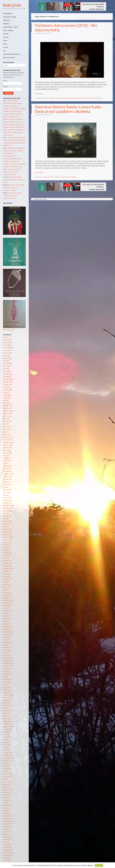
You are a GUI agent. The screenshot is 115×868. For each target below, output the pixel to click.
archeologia (63, 98)
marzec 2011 (7, 808)
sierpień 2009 (7, 858)
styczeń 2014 (7, 719)
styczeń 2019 (7, 561)
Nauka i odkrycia (8, 30)
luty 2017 (6, 621)
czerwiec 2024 (7, 390)
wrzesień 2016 (8, 634)
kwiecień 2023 (7, 427)
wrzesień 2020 (8, 508)
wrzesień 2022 (8, 445)
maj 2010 (6, 834)
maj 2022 (6, 456)
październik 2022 (8, 442)
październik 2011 (8, 790)
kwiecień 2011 (7, 805)
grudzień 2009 (8, 847)
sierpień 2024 (7, 384)
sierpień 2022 (7, 448)
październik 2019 (8, 537)
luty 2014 (6, 716)
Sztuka (5, 41)
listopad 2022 (7, 440)
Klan (4, 51)
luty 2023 (6, 432)
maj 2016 (6, 645)
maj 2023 (6, 424)
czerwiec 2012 (7, 769)
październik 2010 (8, 821)
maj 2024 (6, 392)
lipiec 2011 (6, 797)
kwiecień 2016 (7, 648)
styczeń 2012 (7, 782)
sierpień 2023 (7, 416)
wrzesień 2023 (8, 413)
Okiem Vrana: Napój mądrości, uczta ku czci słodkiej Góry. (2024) (12, 172)
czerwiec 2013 (7, 737)
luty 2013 (6, 748)
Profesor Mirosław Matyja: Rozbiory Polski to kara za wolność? (13, 180)
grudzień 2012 (8, 753)
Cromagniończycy (71, 98)
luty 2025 (6, 369)
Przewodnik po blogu (10, 17)
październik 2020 (8, 505)
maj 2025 (6, 361)
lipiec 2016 (6, 640)
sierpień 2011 (7, 795)
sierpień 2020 (7, 511)
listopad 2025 (7, 345)
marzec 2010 (7, 840)
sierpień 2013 (7, 732)
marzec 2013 (7, 745)
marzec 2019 (7, 555)
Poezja (5, 44)
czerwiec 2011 (7, 800)
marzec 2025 (7, 366)
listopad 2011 (7, 787)
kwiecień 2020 (7, 521)
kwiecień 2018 (7, 584)
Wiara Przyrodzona (9, 57)
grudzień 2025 (8, 342)
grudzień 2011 (8, 784)
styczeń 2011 (7, 813)
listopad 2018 (7, 566)
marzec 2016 (7, 650)
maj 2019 (6, 550)
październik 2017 (8, 600)
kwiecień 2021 (7, 490)
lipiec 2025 (6, 356)
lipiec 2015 (6, 671)
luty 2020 (6, 527)
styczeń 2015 (7, 687)
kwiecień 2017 (7, 616)
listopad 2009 (7, 850)
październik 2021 (8, 474)
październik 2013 (8, 726)
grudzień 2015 (8, 658)
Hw (4, 156)
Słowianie (6, 24)
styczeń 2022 (7, 466)
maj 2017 (6, 613)
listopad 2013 (7, 724)
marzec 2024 (7, 398)
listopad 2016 (7, 629)
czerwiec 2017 (7, 611)
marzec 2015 (7, 682)
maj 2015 (6, 676)
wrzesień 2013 (8, 729)
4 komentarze (99, 98)
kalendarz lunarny (82, 98)
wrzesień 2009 (8, 855)
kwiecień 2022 (7, 458)
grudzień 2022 (8, 437)
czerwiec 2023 (7, 421)
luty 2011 (6, 811)
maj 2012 (6, 771)
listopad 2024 (7, 377)
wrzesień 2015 (8, 666)
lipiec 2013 (6, 734)
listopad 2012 (7, 755)
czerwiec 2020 (7, 516)
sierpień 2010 (7, 826)
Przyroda (6, 34)
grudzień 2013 (8, 721)
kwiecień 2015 (7, 679)
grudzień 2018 (8, 563)
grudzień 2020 (8, 500)
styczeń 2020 (7, 529)
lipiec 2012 (6, 766)
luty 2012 (6, 779)
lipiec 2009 (6, 861)
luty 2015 (6, 684)
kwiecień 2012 (7, 774)
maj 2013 (6, 740)
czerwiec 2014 (7, 705)
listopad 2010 (7, 819)
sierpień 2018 (7, 574)
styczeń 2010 (7, 845)
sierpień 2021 (7, 479)
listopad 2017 (7, 598)
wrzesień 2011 (8, 792)
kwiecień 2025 (7, 363)
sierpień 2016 (7, 637)
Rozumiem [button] (99, 865)
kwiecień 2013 (7, 742)
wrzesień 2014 (8, 698)
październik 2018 (8, 569)
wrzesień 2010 (8, 824)
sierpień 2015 (7, 669)
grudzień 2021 (8, 469)
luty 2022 (6, 463)
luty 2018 (6, 590)
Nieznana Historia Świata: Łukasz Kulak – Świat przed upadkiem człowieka (69, 109)
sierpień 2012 (7, 763)
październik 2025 (8, 348)
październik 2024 (8, 379)
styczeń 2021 (7, 498)
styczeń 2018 (7, 592)
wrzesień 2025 (8, 350)
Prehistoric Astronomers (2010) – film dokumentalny (66, 28)
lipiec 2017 (6, 608)
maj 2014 (6, 708)
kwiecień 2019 (7, 553)
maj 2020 (6, 519)
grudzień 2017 (8, 595)
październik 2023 (8, 411)
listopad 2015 (7, 661)
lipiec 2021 (6, 482)
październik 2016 (8, 632)
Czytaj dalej (40, 93)
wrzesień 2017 (8, 603)
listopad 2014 (7, 692)
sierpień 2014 (7, 700)
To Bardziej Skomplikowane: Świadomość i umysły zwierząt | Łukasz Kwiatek (14, 132)
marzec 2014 (7, 713)
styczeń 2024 (7, 403)
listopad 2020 (7, 503)
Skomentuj (74, 177)
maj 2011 (6, 803)
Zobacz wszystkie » (9, 330)
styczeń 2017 (7, 624)
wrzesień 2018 (8, 571)
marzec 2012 (7, 776)
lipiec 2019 (6, 545)
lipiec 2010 (6, 829)
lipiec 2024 (6, 387)
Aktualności (7, 20)
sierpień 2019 (7, 542)
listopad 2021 (7, 471)
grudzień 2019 (8, 532)
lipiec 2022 (6, 450)
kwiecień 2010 (7, 837)
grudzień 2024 (8, 374)
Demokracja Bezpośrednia (11, 54)
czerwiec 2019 (7, 548)
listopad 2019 (7, 534)
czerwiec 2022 (7, 453)
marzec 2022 (7, 461)
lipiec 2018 (6, 577)
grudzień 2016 (8, 627)
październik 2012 (8, 758)
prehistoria (91, 98)
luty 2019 (6, 558)
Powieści (6, 37)
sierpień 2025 (7, 353)
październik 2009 (8, 853)
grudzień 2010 (8, 816)
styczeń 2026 (7, 340)
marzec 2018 (7, 587)
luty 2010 (6, 842)
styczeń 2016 (7, 655)
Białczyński (12, 5)
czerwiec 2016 (7, 642)
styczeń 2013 (7, 750)
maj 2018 (6, 582)
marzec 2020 (7, 524)
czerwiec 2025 (7, 358)
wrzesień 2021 (8, 477)
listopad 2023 (7, 408)
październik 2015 (8, 663)
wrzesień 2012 (8, 761)
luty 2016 (6, 653)
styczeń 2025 (7, 371)
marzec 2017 (7, 619)
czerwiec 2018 (7, 579)
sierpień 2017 (7, 605)
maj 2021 (6, 487)
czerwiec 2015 (7, 674)
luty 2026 (6, 337)
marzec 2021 (7, 492)
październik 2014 (8, 695)
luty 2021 (6, 495)
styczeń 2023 (7, 434)
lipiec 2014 (6, 703)
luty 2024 (6, 400)
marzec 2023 (7, 429)
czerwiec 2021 (7, 484)
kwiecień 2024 (7, 395)
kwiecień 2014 (7, 711)
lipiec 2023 (6, 419)
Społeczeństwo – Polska (10, 27)
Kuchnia (6, 47)
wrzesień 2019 (8, 540)
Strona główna (8, 13)
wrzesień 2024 (8, 382)
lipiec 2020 (6, 513)
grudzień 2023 (8, 406)
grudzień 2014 (8, 690)
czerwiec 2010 (7, 832)
